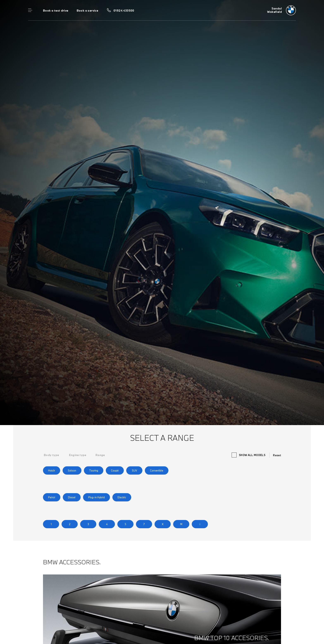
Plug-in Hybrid (96, 497)
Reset (277, 455)
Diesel (72, 497)
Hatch (52, 470)
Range (100, 455)
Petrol (52, 497)
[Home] (282, 10)
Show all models (248, 455)
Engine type (78, 455)
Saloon (72, 470)
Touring (94, 470)
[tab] (51, 455)
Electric (122, 497)
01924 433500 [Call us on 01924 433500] (124, 11)
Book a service (87, 11)
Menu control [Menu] (30, 10)
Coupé (115, 470)
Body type (51, 455)
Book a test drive (56, 11)
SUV (134, 470)
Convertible (157, 470)
